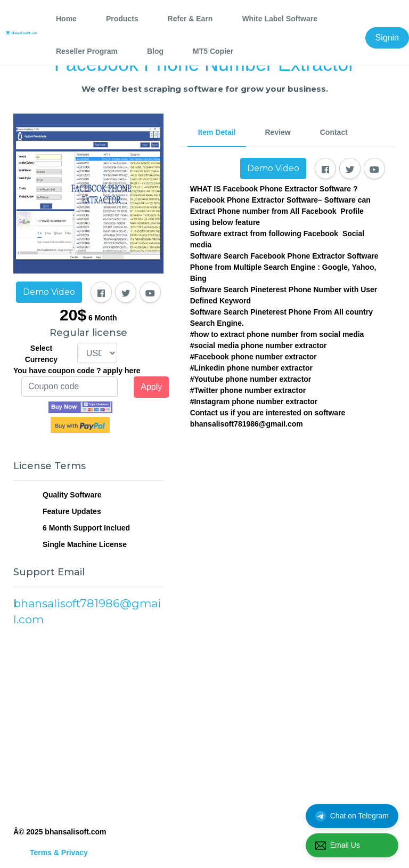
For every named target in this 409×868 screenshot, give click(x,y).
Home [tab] (66, 19)
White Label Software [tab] (280, 19)
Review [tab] (277, 132)
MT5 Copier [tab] (213, 51)
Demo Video (49, 292)
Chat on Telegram (352, 816)
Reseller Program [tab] (87, 51)
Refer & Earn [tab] (190, 19)
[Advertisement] (88, 725)
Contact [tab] (334, 132)
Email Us (338, 846)
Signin (387, 38)
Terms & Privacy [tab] (59, 853)
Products (122, 19)
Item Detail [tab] (217, 132)
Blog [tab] (155, 51)
